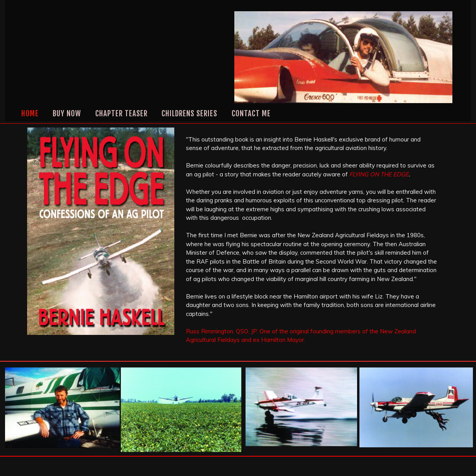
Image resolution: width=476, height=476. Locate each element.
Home (30, 114)
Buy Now (67, 114)
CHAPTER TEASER (121, 114)
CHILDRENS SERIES (189, 114)
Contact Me (251, 114)
